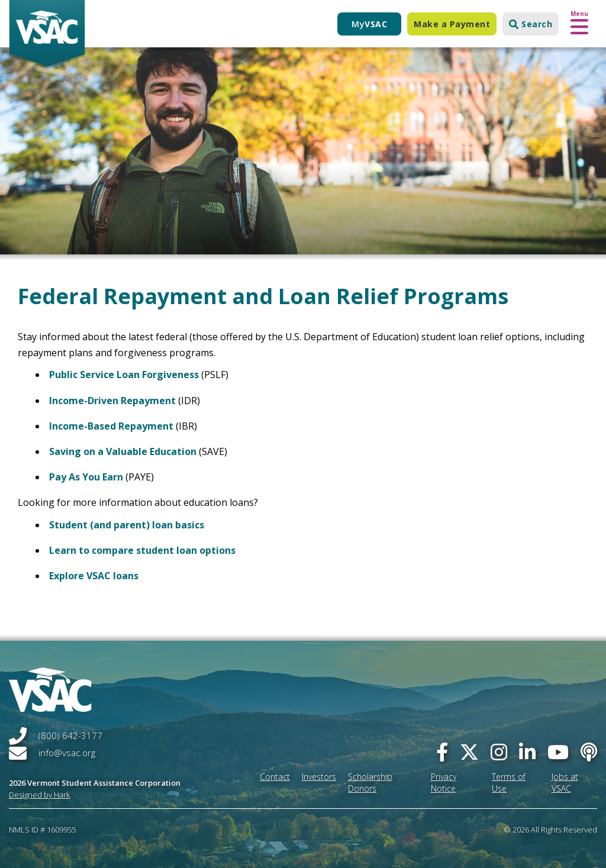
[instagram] (499, 752)
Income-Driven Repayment (112, 401)
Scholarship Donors (370, 783)
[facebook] (442, 752)
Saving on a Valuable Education (124, 451)
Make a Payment (452, 24)
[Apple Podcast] (589, 752)
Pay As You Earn (86, 477)
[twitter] (469, 752)
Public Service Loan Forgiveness (124, 375)
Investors (319, 777)
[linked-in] (527, 752)
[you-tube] (558, 752)
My (369, 24)
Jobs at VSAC (565, 783)
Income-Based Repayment (111, 426)
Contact (275, 777)
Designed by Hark (39, 795)
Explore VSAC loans (94, 576)
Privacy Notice (444, 783)
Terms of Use (509, 783)
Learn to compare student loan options (142, 550)
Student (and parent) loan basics (127, 525)
